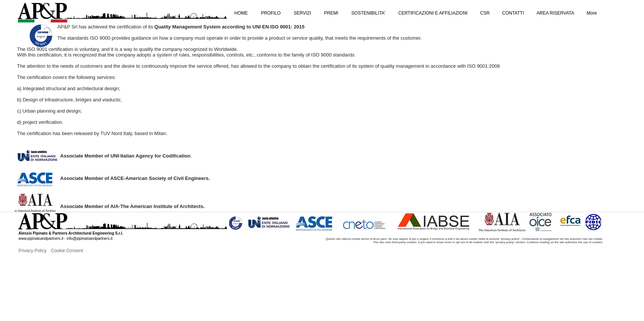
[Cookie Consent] (76, 251)
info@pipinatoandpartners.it (89, 239)
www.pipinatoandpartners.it (41, 239)
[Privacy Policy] (43, 251)
